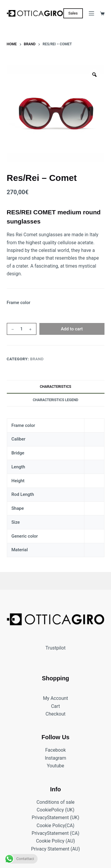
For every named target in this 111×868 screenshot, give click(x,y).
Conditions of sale (55, 802)
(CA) (70, 825)
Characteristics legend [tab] (56, 400)
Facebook (55, 750)
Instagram (55, 758)
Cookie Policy (51, 825)
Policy (58, 810)
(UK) (69, 810)
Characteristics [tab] (55, 387)
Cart (55, 706)
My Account (55, 698)
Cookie (44, 810)
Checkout (55, 714)
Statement (58, 818)
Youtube (55, 766)
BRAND (37, 359)
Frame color (19, 303)
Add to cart (72, 329)
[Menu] (91, 13)
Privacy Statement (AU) (55, 849)
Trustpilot (56, 648)
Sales (73, 13)
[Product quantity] (22, 329)
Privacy (39, 818)
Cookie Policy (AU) (56, 841)
